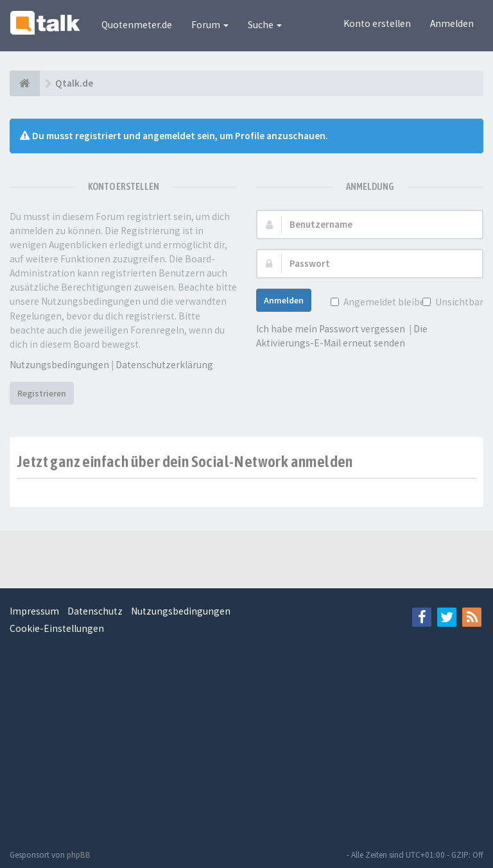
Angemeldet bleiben (386, 302)
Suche (265, 25)
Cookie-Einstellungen (57, 628)
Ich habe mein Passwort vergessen (331, 329)
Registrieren (42, 393)
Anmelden (452, 23)
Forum (210, 25)
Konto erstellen (377, 23)
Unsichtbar (458, 302)
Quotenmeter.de (137, 25)
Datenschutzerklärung (164, 365)
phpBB (79, 855)
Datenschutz (95, 611)
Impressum (34, 611)
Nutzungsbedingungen (59, 365)
